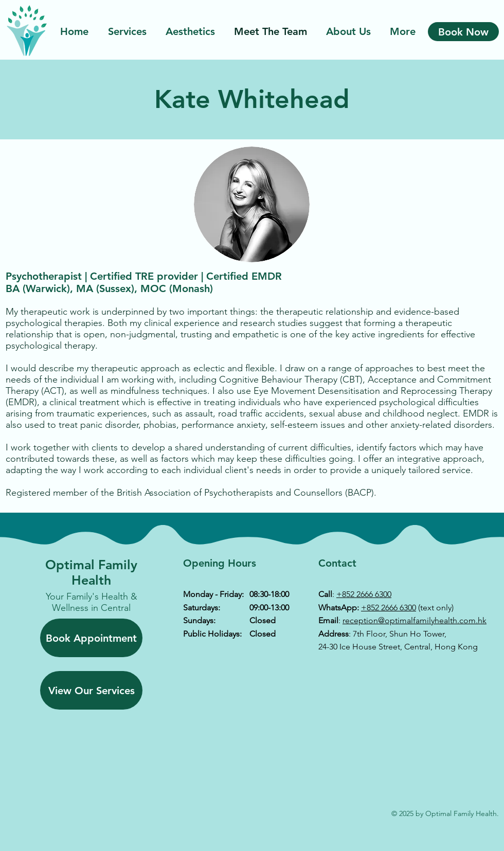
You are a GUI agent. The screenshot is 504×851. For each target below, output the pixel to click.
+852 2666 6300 (364, 594)
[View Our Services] (91, 690)
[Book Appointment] (91, 638)
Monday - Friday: (213, 594)
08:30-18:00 (269, 594)
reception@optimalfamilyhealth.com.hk (415, 620)
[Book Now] (463, 32)
